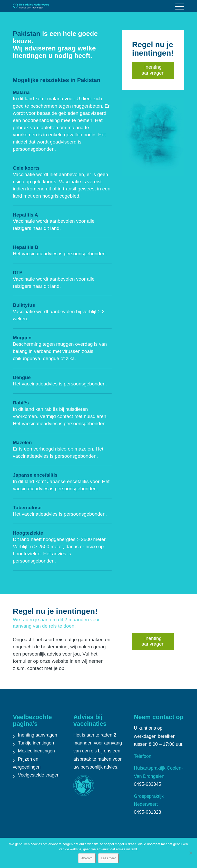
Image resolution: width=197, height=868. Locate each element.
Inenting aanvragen (38, 735)
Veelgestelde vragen (39, 775)
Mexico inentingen (37, 751)
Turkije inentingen (36, 743)
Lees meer (109, 858)
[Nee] (191, 853)
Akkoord (87, 858)
